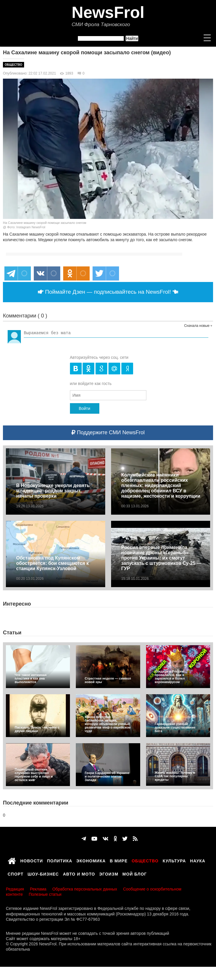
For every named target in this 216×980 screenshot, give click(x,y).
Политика (60, 860)
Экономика (91, 860)
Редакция (15, 889)
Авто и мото (79, 873)
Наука (198, 860)
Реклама (38, 889)
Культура (174, 860)
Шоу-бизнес (43, 873)
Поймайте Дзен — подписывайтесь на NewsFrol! (108, 292)
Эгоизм (109, 873)
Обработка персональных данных (85, 889)
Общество (14, 65)
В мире (119, 860)
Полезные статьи (45, 894)
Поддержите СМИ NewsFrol (108, 432)
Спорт (16, 873)
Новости (32, 860)
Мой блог (135, 873)
